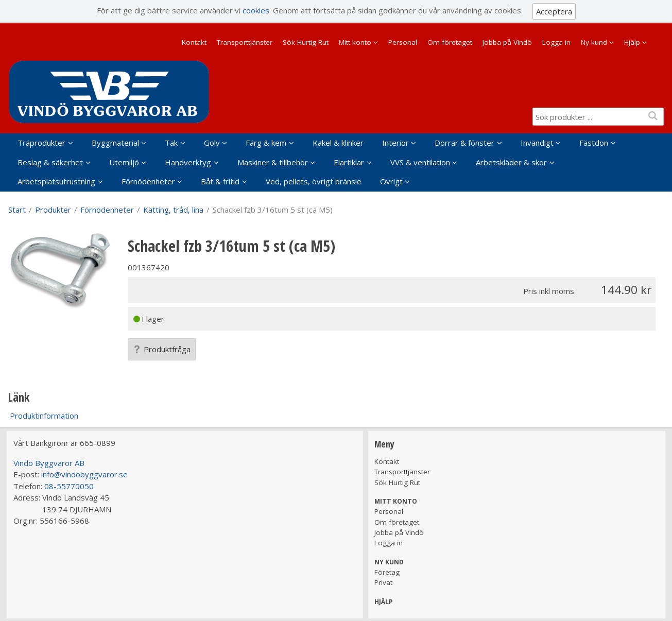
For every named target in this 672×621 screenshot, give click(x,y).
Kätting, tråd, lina (173, 210)
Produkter (53, 210)
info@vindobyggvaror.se (84, 474)
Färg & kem (266, 143)
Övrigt (391, 181)
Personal (403, 42)
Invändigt (537, 143)
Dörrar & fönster (464, 143)
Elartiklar (349, 162)
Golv (212, 143)
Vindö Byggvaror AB (49, 463)
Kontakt (194, 42)
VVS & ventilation (420, 162)
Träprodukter (41, 143)
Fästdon (594, 143)
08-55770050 (69, 486)
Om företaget (450, 42)
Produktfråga (162, 349)
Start (17, 210)
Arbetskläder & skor (511, 162)
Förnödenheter (148, 181)
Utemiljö (124, 162)
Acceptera (554, 11)
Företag (387, 572)
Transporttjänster (245, 42)
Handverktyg (188, 162)
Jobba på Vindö (507, 42)
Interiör (395, 143)
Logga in (556, 42)
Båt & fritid (220, 181)
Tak (171, 143)
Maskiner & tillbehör (273, 162)
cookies (256, 10)
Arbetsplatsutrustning (56, 181)
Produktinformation (44, 416)
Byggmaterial (115, 143)
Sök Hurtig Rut (306, 42)
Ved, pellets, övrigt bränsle (314, 181)
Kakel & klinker (338, 143)
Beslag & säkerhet (50, 162)
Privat (383, 582)
